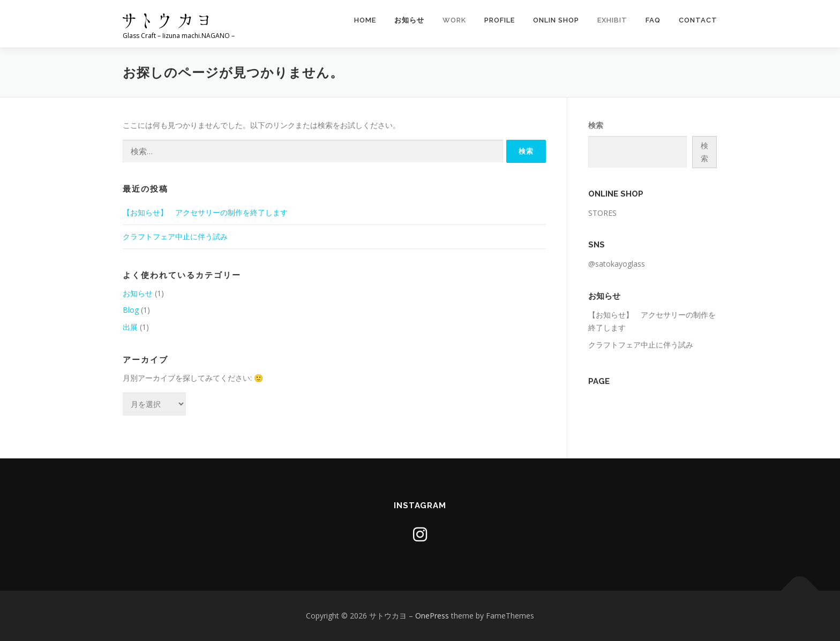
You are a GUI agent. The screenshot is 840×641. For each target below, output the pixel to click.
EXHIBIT (612, 20)
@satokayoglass (617, 264)
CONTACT (698, 20)
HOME (365, 20)
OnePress (432, 616)
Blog (131, 310)
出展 (130, 327)
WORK (454, 20)
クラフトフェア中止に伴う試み (175, 236)
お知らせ (409, 20)
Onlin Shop (556, 20)
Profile (500, 20)
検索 (596, 125)
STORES (602, 213)
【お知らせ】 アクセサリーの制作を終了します (205, 212)
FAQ (653, 20)
